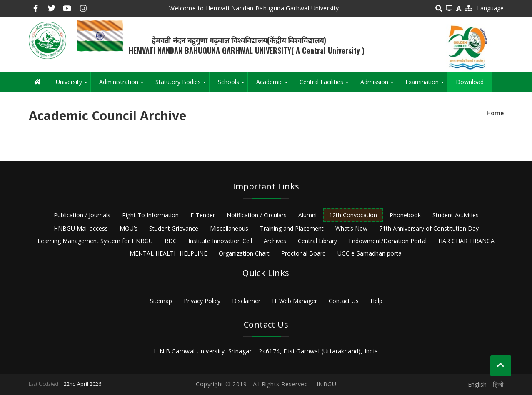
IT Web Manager (295, 301)
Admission (378, 85)
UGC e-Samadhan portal (370, 253)
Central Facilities (326, 85)
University (73, 85)
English (477, 384)
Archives (275, 241)
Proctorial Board (303, 253)
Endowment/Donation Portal (388, 241)
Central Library (317, 241)
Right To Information (150, 215)
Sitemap (161, 301)
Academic (273, 85)
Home (495, 113)
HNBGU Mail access (81, 228)
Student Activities (456, 215)
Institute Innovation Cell (220, 241)
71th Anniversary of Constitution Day (429, 228)
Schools (233, 85)
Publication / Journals (82, 215)
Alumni (307, 215)
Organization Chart (244, 253)
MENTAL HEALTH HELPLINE (168, 253)
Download (470, 82)
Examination (426, 85)
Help (376, 301)
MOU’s (129, 228)
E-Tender (203, 215)
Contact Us (344, 301)
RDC (171, 241)
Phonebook (405, 215)
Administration (123, 85)
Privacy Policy (202, 301)
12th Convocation (353, 215)
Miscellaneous (229, 228)
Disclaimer (246, 301)
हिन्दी (498, 384)
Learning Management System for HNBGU (95, 241)
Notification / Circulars (257, 215)
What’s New (351, 228)
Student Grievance (174, 228)
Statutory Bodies (182, 85)
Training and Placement (292, 228)
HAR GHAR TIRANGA (466, 241)
